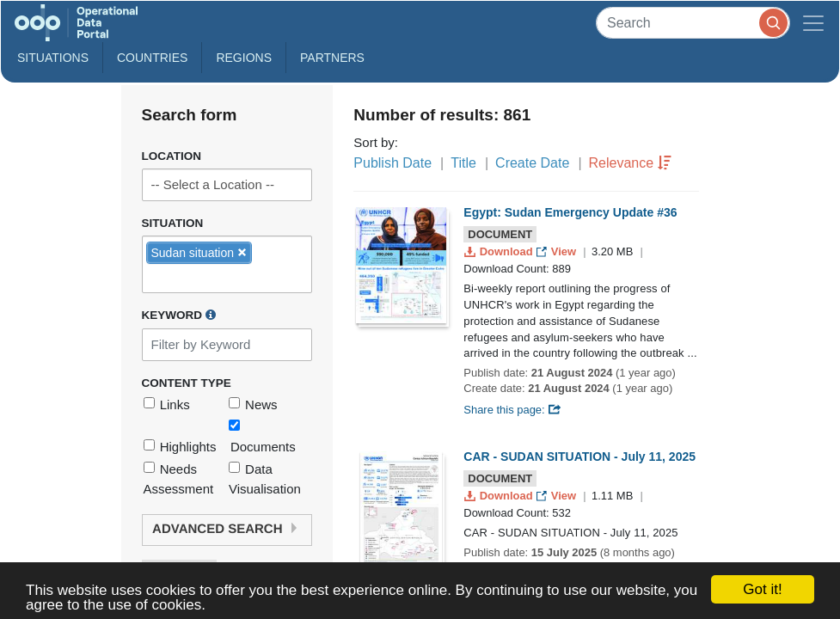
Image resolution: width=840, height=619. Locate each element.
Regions (244, 58)
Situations (53, 58)
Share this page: (512, 410)
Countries (152, 58)
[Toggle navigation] (813, 23)
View (558, 251)
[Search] (693, 23)
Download (500, 251)
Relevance (622, 163)
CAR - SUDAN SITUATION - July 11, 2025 (579, 457)
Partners (332, 58)
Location (172, 156)
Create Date (532, 163)
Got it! (762, 589)
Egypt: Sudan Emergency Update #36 (570, 212)
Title (463, 163)
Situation (173, 223)
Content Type (187, 383)
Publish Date (392, 163)
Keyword (179, 315)
